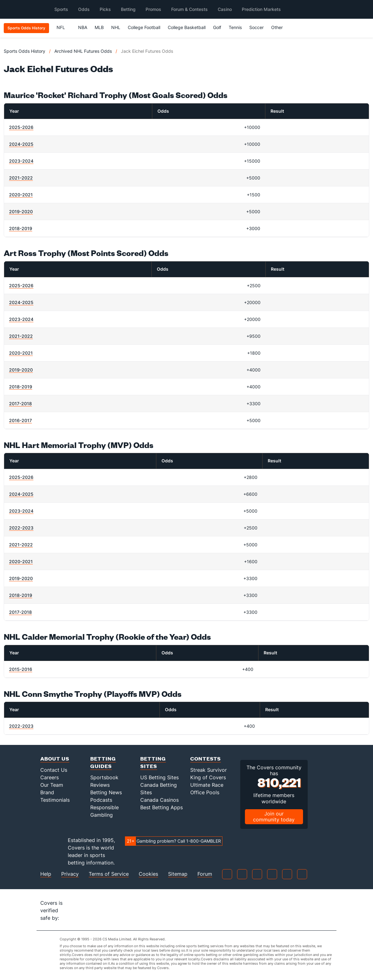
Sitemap (178, 874)
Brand (47, 792)
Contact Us (54, 770)
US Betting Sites (159, 777)
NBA (83, 27)
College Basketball (187, 27)
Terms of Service (109, 874)
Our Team (52, 785)
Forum (205, 874)
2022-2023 (21, 528)
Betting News (106, 792)
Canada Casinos (159, 800)
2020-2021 (21, 195)
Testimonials (55, 800)
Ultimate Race (207, 785)
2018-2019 (21, 228)
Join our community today (274, 817)
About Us (55, 758)
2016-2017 (20, 420)
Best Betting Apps (162, 807)
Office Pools (205, 792)
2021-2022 (21, 178)
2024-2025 (21, 144)
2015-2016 (21, 669)
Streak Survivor (209, 770)
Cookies (148, 874)
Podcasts (101, 800)
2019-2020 (21, 212)
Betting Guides (103, 762)
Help (46, 874)
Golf (217, 27)
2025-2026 (21, 127)
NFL (64, 27)
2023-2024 (21, 161)
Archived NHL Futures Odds (83, 51)
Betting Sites (153, 762)
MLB (99, 27)
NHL (116, 27)
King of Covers (208, 777)
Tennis (235, 27)
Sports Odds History (25, 51)
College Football (144, 27)
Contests (206, 758)
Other (280, 27)
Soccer (256, 27)
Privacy (70, 874)
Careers (50, 777)
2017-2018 (20, 404)
